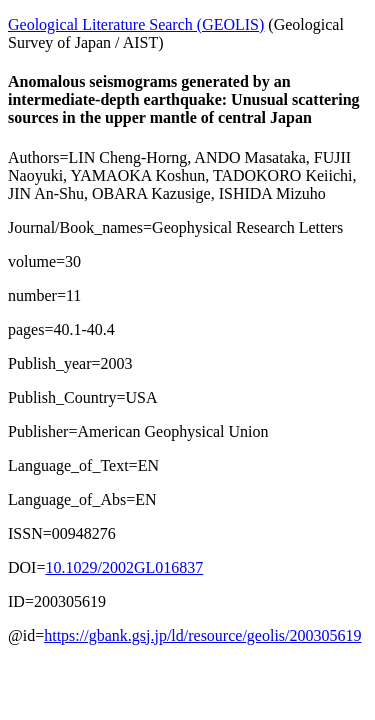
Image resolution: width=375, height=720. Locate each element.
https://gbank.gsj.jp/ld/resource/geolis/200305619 (202, 635)
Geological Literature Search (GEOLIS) (136, 24)
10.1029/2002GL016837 (124, 567)
